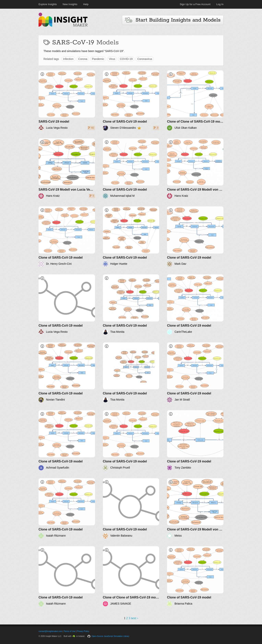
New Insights (70, 4)
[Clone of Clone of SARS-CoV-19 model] (195, 100)
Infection (68, 59)
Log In (220, 4)
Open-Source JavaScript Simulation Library (111, 636)
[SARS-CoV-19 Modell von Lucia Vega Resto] (67, 168)
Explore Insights (48, 4)
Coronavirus (145, 59)
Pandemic (98, 59)
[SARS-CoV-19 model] (67, 100)
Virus (112, 59)
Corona (83, 59)
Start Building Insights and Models (173, 20)
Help (86, 4)
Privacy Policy (83, 631)
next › (134, 618)
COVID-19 (126, 59)
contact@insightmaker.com (50, 631)
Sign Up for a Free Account (195, 4)
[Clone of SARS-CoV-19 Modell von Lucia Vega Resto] (195, 168)
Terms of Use (70, 631)
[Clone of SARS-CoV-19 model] (131, 100)
